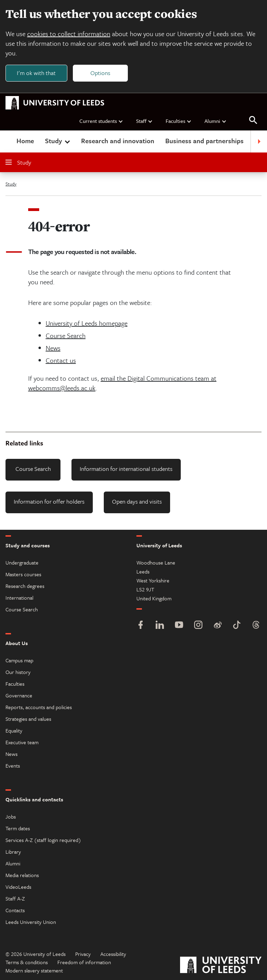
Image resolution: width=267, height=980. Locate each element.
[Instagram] (198, 626)
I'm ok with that (36, 73)
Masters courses (23, 574)
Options (100, 73)
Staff (144, 121)
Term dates (18, 828)
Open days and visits (137, 501)
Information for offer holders (49, 501)
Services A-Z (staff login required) (43, 840)
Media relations (22, 875)
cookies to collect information (69, 34)
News (53, 348)
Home (25, 141)
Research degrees (25, 586)
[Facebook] (141, 626)
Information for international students (126, 469)
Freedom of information (84, 962)
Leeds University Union (31, 922)
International (19, 598)
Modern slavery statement (34, 970)
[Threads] (256, 626)
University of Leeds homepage (87, 323)
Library (13, 852)
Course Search (66, 336)
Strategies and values (28, 719)
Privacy (83, 954)
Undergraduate (22, 562)
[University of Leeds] (221, 966)
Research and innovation (118, 141)
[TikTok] (237, 626)
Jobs (11, 816)
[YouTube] (179, 626)
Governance (19, 695)
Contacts (15, 910)
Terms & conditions (27, 962)
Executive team (22, 742)
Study (58, 141)
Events (13, 766)
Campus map (19, 660)
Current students (101, 121)
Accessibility (113, 954)
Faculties (179, 121)
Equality (14, 730)
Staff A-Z (15, 898)
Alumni (216, 121)
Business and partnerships (204, 141)
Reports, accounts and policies (39, 707)
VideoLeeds (18, 887)
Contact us (61, 361)
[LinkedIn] (160, 626)
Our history (18, 672)
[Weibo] (218, 626)
